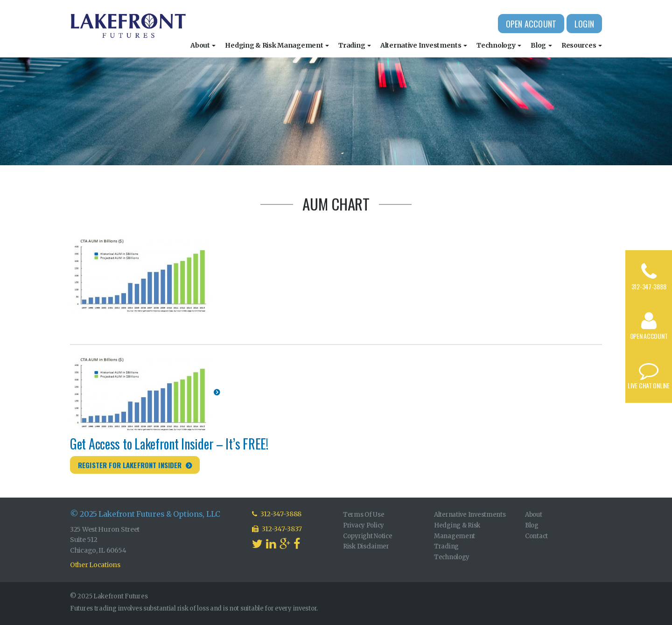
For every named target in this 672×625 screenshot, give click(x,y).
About (203, 45)
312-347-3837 (277, 529)
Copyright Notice (368, 536)
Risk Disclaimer (366, 546)
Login (584, 24)
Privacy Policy (364, 525)
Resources (582, 45)
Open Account (531, 24)
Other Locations (95, 565)
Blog (541, 45)
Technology (499, 45)
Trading (355, 45)
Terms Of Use (364, 515)
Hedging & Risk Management (277, 45)
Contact (536, 536)
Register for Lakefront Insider (130, 465)
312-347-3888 (649, 286)
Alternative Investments (424, 45)
